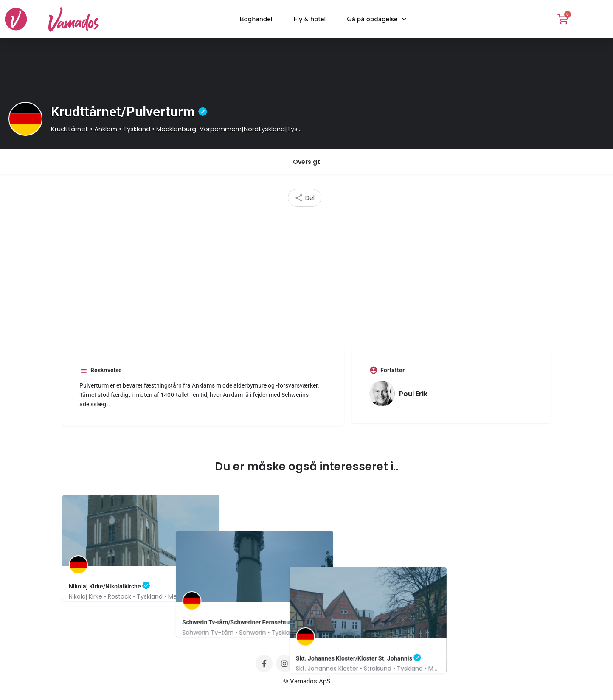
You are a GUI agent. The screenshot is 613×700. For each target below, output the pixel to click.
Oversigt (306, 162)
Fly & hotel (310, 19)
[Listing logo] (25, 119)
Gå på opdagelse (377, 19)
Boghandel (256, 19)
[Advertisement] (306, 275)
